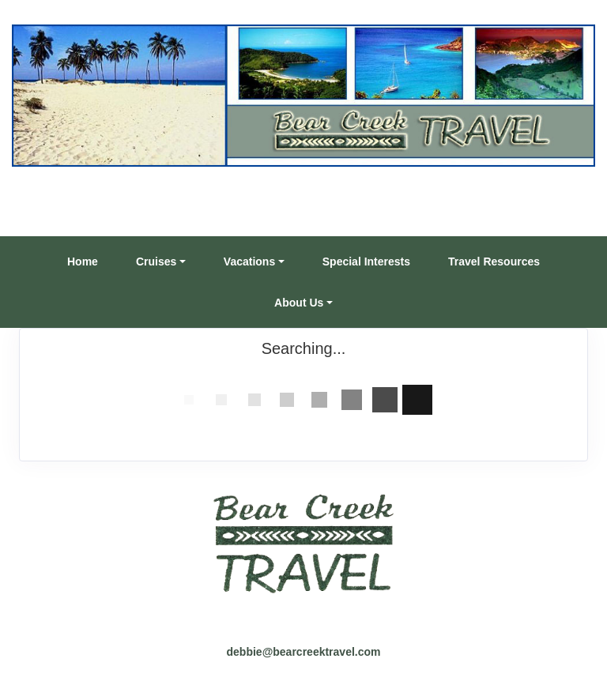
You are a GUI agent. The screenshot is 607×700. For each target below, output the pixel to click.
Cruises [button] (156, 262)
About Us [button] (299, 303)
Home (83, 262)
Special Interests (366, 262)
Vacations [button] (249, 262)
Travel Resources (494, 262)
